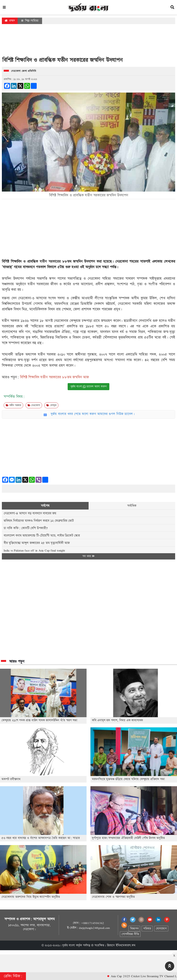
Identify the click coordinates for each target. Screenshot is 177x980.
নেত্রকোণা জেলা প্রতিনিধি (24, 71)
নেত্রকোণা (34, 405)
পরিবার (147, 929)
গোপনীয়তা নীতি (130, 934)
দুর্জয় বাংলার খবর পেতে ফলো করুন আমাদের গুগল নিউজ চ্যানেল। (93, 414)
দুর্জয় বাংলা (69, 945)
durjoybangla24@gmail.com (94, 928)
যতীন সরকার (13, 405)
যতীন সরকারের (50, 262)
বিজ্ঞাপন (134, 929)
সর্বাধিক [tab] (132, 506)
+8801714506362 (93, 923)
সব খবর (88, 556)
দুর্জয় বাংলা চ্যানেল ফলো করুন (89, 387)
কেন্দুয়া (51, 405)
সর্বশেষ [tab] (45, 506)
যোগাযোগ (161, 929)
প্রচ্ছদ (10, 21)
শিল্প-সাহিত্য (30, 21)
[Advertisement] (89, 41)
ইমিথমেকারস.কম (126, 945)
